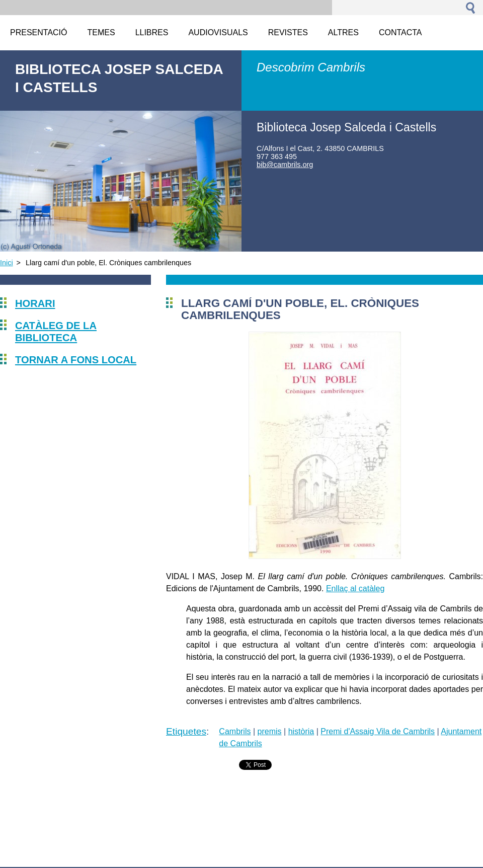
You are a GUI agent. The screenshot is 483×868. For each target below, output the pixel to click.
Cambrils (235, 731)
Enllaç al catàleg (355, 588)
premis (270, 731)
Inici (7, 263)
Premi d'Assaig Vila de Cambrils (378, 731)
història (301, 731)
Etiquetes (186, 731)
